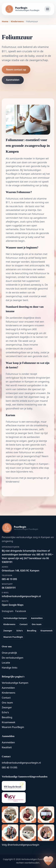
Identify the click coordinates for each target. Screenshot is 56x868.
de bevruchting (20, 273)
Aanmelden (13, 80)
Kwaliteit (7, 747)
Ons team (37, 624)
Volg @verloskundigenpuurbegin (21, 845)
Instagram (8, 611)
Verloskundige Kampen (15, 618)
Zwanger (8, 631)
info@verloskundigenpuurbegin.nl (21, 763)
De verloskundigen (13, 658)
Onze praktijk (9, 653)
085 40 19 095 (10, 767)
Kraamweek (47, 631)
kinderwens (12, 325)
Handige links (10, 668)
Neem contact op (16, 70)
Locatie (6, 663)
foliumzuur (26, 178)
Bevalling (32, 631)
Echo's (20, 631)
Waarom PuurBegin (13, 637)
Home (5, 21)
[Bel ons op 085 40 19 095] (48, 861)
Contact (24, 624)
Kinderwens (17, 21)
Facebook (21, 611)
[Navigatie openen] (47, 9)
